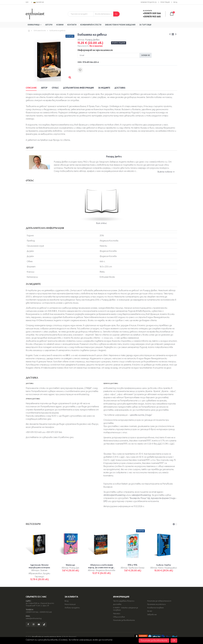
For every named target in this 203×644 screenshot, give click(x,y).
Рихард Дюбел (92, 40)
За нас (150, 611)
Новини (60, 25)
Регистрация (165, 2)
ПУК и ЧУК (133, 565)
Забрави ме (152, 615)
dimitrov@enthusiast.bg (114, 495)
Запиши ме (146, 55)
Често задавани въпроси (124, 601)
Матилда (70, 565)
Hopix (59, 637)
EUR (27, 2)
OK (174, 640)
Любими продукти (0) (149, 2)
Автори (49, 25)
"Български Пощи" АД (140, 498)
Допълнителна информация (78, 88)
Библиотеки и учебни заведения (120, 25)
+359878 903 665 (46, 612)
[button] (173, 14)
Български (39, 2)
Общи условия (119, 617)
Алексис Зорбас (164, 565)
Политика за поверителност (159, 601)
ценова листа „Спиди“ (141, 415)
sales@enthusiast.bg (141, 495)
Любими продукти (72, 608)
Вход (175, 2)
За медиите (104, 88)
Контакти (72, 25)
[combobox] (81, 14)
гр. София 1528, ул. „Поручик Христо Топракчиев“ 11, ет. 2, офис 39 (40, 604)
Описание (31, 88)
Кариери (117, 613)
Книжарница (34, 25)
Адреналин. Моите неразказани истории (39, 566)
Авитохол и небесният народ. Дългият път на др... (102, 566)
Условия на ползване (155, 608)
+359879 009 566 (32, 612)
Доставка (120, 88)
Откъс (55, 88)
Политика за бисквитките (124, 620)
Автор (44, 88)
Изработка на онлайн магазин (44, 637)
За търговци (145, 25)
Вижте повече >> (166, 172)
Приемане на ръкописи (156, 604)
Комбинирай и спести (91, 25)
